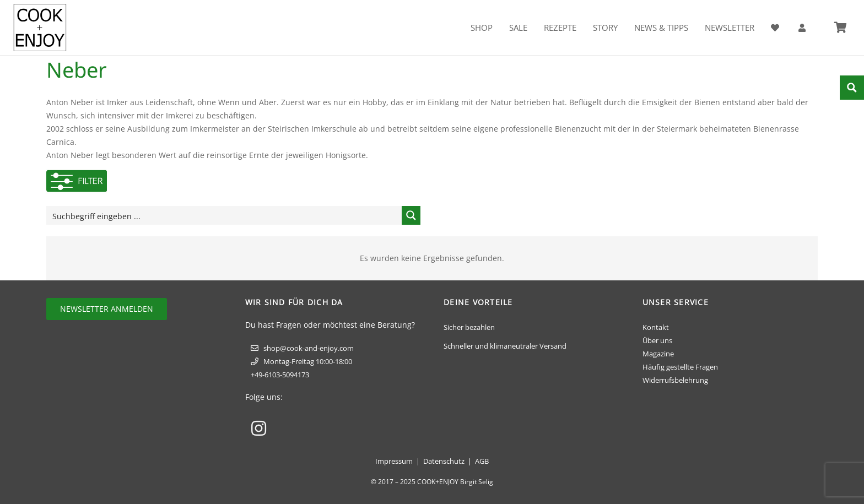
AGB (482, 461)
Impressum (394, 461)
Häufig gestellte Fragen (680, 367)
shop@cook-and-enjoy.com (309, 348)
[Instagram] (259, 428)
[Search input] (225, 215)
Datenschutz (444, 461)
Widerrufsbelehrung (675, 380)
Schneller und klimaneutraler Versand (505, 346)
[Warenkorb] (840, 28)
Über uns (657, 340)
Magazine (658, 354)
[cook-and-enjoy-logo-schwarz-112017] (40, 28)
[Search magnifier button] (411, 215)
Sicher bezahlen (469, 327)
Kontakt (656, 327)
